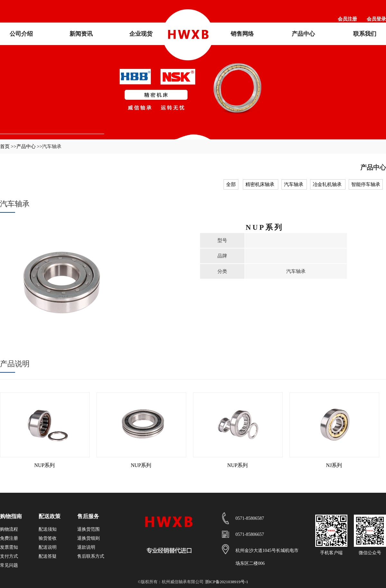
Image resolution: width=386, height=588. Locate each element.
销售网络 (242, 34)
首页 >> (8, 146)
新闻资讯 (81, 34)
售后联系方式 (91, 556)
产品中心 (303, 34)
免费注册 (9, 538)
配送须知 (48, 529)
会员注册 (347, 19)
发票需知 (9, 547)
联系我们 (365, 34)
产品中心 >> (29, 146)
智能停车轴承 (366, 184)
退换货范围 (88, 529)
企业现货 (141, 34)
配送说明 (48, 547)
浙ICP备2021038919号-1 (227, 582)
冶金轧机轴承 (328, 184)
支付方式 (9, 556)
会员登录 (376, 19)
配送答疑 (48, 556)
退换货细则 (88, 538)
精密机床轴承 (261, 184)
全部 (231, 184)
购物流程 (9, 529)
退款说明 (86, 547)
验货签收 (48, 538)
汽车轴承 (294, 184)
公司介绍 (21, 34)
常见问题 (9, 565)
